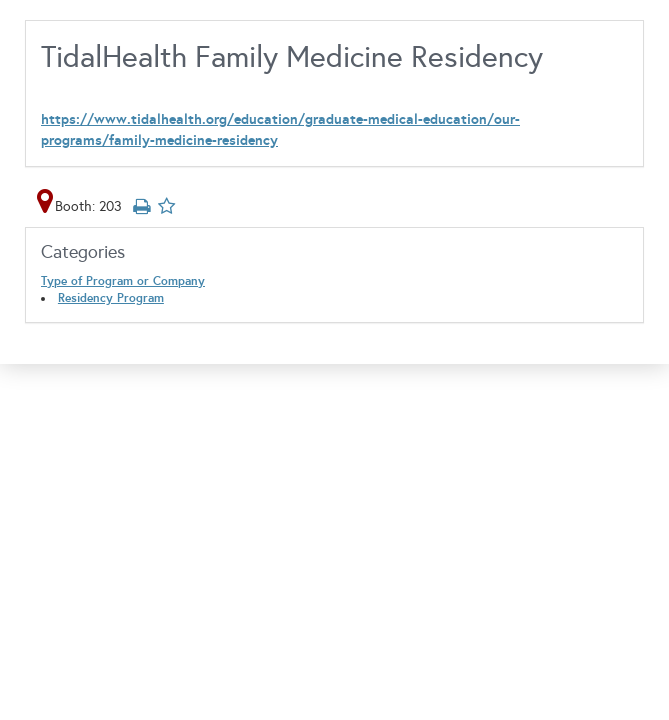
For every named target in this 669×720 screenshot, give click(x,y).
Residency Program (111, 298)
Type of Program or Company (123, 281)
